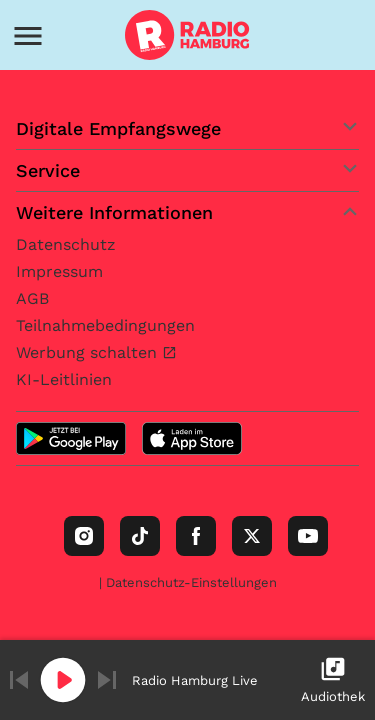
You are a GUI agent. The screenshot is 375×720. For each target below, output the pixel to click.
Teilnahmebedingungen (105, 325)
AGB (32, 298)
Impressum (59, 271)
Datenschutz (66, 244)
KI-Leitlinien (64, 379)
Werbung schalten (89, 352)
